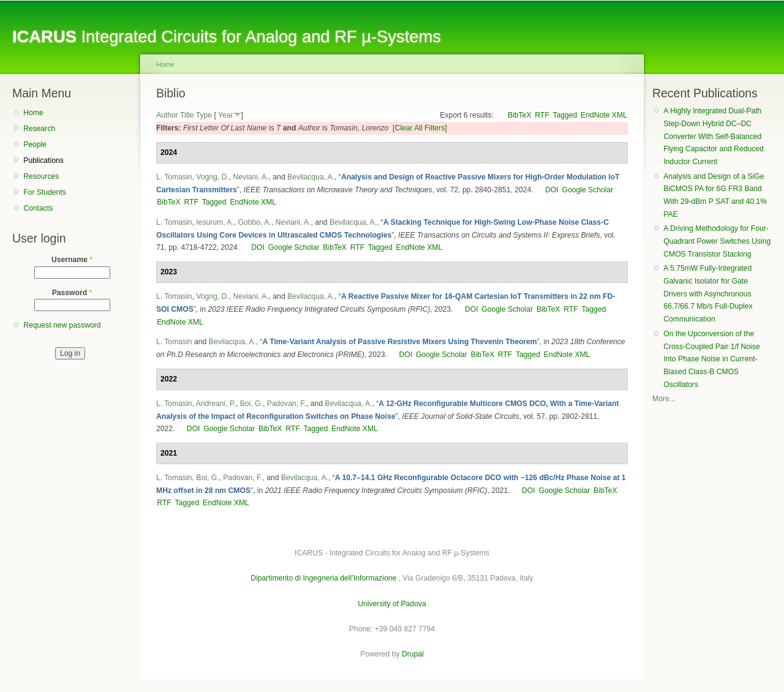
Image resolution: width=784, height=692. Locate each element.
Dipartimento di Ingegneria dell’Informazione (323, 578)
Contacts (38, 208)
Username (72, 260)
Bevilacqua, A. (311, 177)
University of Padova (392, 604)
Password (72, 293)
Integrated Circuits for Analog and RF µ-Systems (227, 36)
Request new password (62, 325)
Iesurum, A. (215, 222)
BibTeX (520, 115)
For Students (45, 192)
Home (33, 113)
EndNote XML (604, 115)
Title (187, 115)
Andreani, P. (216, 404)
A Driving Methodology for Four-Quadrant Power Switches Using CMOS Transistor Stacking (717, 241)
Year (226, 115)
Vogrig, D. (212, 177)
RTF (542, 115)
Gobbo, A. (255, 222)
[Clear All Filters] (420, 128)
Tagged (565, 115)
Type (204, 115)
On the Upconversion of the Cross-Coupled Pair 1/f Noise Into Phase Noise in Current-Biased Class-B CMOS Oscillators (711, 359)
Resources (41, 176)
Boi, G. (251, 404)
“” (399, 342)
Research (39, 129)
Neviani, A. (251, 177)
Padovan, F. (287, 404)
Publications (43, 160)
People (35, 145)
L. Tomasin (174, 177)
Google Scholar (587, 190)
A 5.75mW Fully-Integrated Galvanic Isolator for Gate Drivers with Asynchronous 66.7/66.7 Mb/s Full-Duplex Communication (708, 294)
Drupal (413, 654)
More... (664, 399)
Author (167, 115)
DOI (552, 190)
